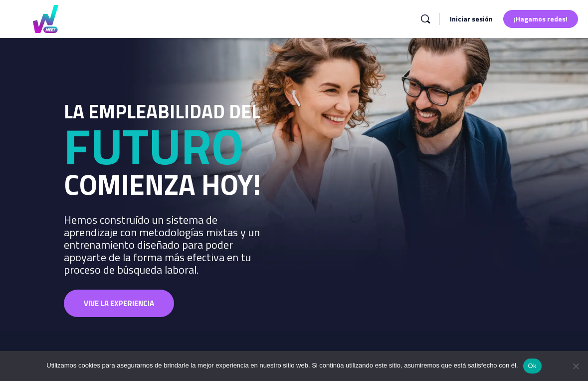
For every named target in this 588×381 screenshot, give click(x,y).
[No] (576, 366)
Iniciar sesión (471, 19)
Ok (532, 366)
